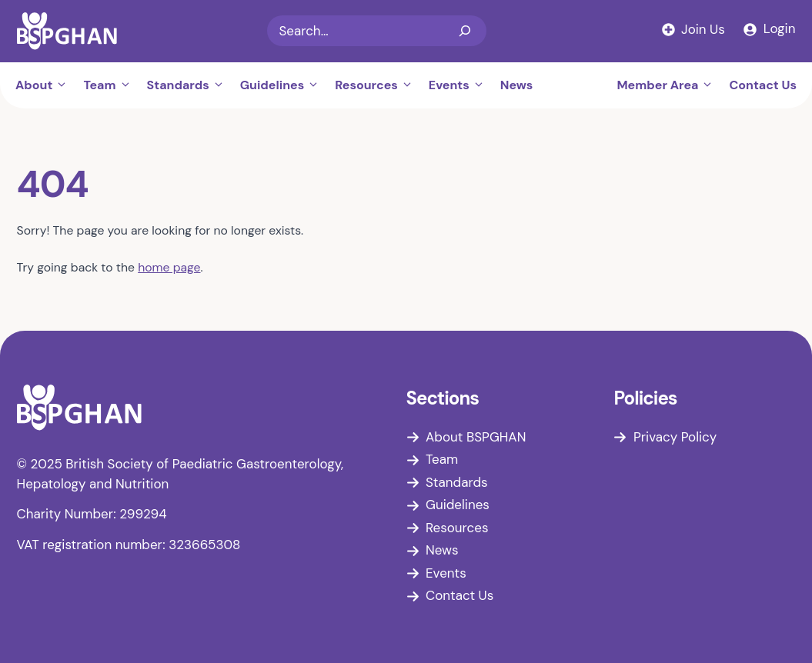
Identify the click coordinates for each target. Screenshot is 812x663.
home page (169, 267)
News (517, 85)
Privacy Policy (675, 437)
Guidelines (284, 85)
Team (111, 85)
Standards (190, 85)
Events (461, 85)
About (45, 85)
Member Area (669, 85)
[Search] (465, 31)
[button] (64, 85)
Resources (378, 85)
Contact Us (763, 85)
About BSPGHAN (476, 437)
